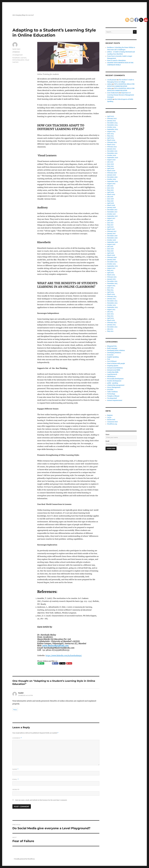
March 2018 (111, 205)
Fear (109, 359)
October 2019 (112, 179)
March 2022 (111, 145)
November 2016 (112, 238)
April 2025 (111, 116)
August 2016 (111, 244)
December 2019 (112, 177)
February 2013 (112, 323)
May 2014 (110, 290)
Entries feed (111, 420)
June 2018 (110, 199)
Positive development (114, 381)
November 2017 (112, 212)
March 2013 (111, 320)
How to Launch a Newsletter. (117, 61)
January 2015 (111, 279)
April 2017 (111, 227)
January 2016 (111, 260)
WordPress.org (112, 424)
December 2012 (112, 327)
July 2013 (110, 312)
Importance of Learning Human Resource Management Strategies (121, 95)
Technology (111, 394)
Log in (109, 417)
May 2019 (110, 190)
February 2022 (112, 147)
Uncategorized (17, 55)
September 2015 (112, 266)
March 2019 (111, 194)
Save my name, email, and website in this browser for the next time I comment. (41, 800)
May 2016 (110, 251)
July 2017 (110, 221)
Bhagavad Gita (112, 346)
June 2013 (110, 314)
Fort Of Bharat (112, 361)
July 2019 (110, 186)
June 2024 (111, 134)
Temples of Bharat (113, 396)
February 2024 (112, 142)
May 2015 (110, 270)
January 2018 (111, 208)
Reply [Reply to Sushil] (15, 710)
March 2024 (111, 140)
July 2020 (110, 162)
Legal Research (112, 374)
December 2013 (112, 301)
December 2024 (112, 123)
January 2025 (112, 121)
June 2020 (111, 164)
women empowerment (115, 400)
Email (16, 779)
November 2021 (112, 153)
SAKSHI (110, 99)
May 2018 (110, 201)
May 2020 (110, 166)
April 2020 (111, 168)
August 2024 (111, 132)
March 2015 (111, 275)
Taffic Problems (112, 392)
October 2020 (112, 155)
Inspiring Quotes (113, 366)
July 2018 (110, 197)
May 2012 (110, 331)
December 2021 (112, 151)
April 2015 (111, 273)
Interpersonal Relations (115, 368)
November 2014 (112, 283)
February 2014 (112, 297)
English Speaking (113, 357)
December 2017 (112, 210)
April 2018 (111, 203)
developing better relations (116, 350)
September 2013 (112, 307)
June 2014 (110, 288)
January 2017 (111, 234)
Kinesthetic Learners (19, 58)
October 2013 (111, 305)
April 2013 (110, 318)
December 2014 (112, 281)
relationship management (116, 385)
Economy (110, 355)
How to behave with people (116, 364)
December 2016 (112, 236)
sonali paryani (112, 80)
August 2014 (111, 286)
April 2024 (111, 138)
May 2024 (110, 136)
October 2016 (112, 240)
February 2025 (112, 119)
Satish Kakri (16, 49)
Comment (17, 738)
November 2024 (112, 125)
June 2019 (110, 188)
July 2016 (110, 247)
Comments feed (112, 422)
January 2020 (112, 175)
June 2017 (110, 223)
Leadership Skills (113, 372)
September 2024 (113, 129)
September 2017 (112, 216)
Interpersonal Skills (114, 370)
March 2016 (111, 255)
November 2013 (112, 303)
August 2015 (111, 268)
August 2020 (111, 160)
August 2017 (111, 218)
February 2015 (112, 277)
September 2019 (113, 181)
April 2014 (111, 292)
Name (15, 769)
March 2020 (111, 171)
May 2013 (110, 316)
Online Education (18, 60)
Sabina (109, 84)
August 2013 (111, 310)
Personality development (115, 379)
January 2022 (112, 149)
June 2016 (110, 249)
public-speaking (113, 383)
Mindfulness (111, 377)
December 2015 (112, 262)
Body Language (112, 348)
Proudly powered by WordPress (25, 859)
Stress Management (114, 387)
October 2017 (111, 214)
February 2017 (112, 231)
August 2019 (111, 184)
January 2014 (111, 299)
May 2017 (110, 225)
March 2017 (111, 229)
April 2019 (111, 192)
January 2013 (111, 325)
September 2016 (113, 242)
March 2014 (111, 294)
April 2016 (111, 253)
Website (16, 789)
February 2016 (112, 257)
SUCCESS (110, 390)
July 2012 (110, 329)
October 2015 (111, 264)
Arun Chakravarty (113, 93)
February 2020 (112, 173)
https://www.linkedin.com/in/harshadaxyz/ (64, 655)
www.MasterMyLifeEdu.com (55, 646)
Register (110, 415)
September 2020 (113, 158)
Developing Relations (114, 353)
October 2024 (112, 127)
